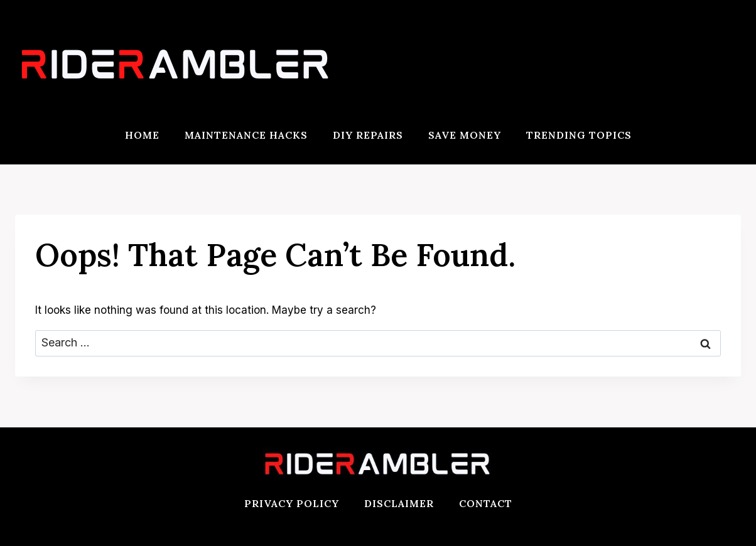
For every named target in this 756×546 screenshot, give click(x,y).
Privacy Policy (292, 503)
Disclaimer (399, 503)
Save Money (465, 135)
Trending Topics (579, 135)
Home (142, 135)
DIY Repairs (368, 135)
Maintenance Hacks (246, 135)
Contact (486, 503)
